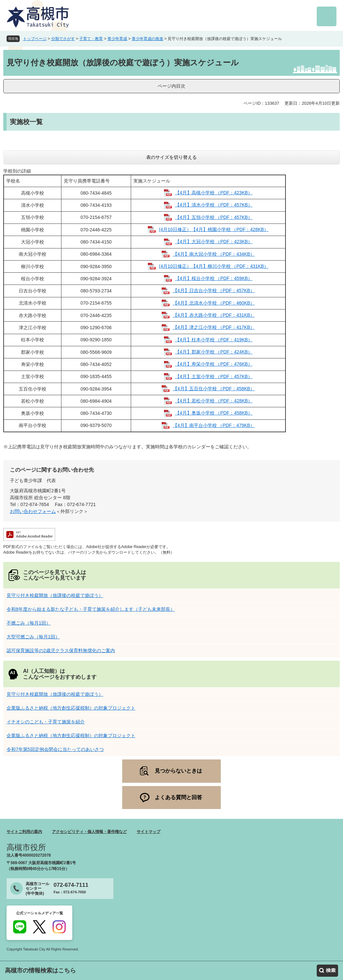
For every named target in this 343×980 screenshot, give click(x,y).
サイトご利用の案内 (24, 832)
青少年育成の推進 (148, 39)
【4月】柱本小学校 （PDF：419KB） (214, 340)
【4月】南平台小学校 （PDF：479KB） (214, 425)
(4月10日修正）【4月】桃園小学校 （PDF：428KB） (214, 229)
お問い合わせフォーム (33, 511)
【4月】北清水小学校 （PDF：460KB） (214, 303)
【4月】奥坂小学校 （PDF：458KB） (214, 413)
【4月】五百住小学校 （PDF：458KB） (214, 389)
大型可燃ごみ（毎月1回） (33, 637)
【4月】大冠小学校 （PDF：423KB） (214, 242)
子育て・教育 (91, 39)
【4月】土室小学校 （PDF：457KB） (214, 376)
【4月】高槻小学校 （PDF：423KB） (214, 193)
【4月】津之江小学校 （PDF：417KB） (214, 327)
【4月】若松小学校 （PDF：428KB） (214, 401)
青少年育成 (117, 39)
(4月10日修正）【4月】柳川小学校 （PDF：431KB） (214, 266)
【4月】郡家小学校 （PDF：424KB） (214, 352)
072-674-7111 (71, 885)
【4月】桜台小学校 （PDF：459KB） (214, 278)
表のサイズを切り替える (171, 157)
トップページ (35, 39)
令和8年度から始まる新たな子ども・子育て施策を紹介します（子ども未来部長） (91, 609)
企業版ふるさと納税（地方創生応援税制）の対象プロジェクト (71, 708)
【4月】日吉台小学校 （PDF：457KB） (214, 290)
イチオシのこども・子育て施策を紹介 (46, 722)
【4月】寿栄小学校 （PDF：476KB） (214, 364)
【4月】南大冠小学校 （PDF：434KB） (214, 254)
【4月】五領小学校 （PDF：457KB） (214, 217)
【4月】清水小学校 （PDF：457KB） (214, 205)
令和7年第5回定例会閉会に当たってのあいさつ (55, 749)
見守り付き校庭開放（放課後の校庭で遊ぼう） (55, 595)
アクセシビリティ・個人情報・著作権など (89, 832)
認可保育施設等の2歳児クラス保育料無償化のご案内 (61, 650)
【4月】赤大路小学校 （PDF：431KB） (214, 315)
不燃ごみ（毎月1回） (29, 623)
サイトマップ (149, 832)
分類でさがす (63, 39)
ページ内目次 (171, 86)
